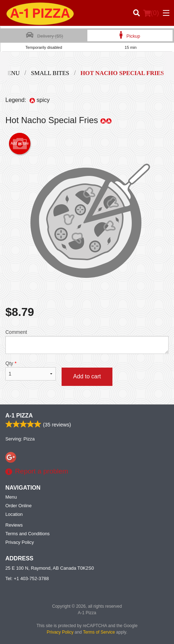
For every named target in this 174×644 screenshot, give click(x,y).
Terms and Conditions (28, 534)
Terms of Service (99, 632)
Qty (31, 370)
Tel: (27, 578)
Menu (11, 497)
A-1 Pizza (19, 416)
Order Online (18, 506)
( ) (151, 13)
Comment (87, 342)
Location (14, 514)
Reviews (14, 525)
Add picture (20, 144)
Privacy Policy (20, 542)
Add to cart (87, 376)
